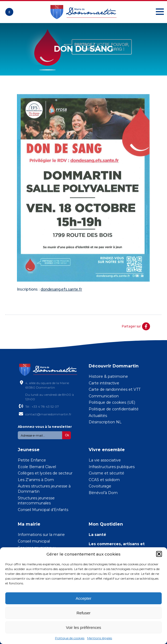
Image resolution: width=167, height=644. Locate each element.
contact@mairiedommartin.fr (48, 414)
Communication (104, 396)
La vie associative (105, 460)
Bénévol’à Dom (103, 493)
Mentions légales (100, 638)
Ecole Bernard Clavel (37, 467)
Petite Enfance (32, 460)
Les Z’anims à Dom (36, 480)
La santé (97, 535)
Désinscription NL (105, 422)
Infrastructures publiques (112, 467)
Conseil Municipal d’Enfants (43, 510)
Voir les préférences (83, 627)
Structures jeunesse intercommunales (36, 501)
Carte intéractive (104, 383)
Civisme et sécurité (106, 473)
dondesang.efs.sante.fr (61, 289)
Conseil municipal (34, 541)
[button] (159, 554)
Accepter (83, 598)
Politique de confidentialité (114, 409)
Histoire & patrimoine (108, 376)
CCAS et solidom (104, 480)
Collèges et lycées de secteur (45, 473)
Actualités (98, 416)
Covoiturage (100, 486)
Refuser (83, 613)
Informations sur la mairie (41, 535)
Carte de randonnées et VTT (115, 389)
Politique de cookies (70, 638)
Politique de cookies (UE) (112, 402)
